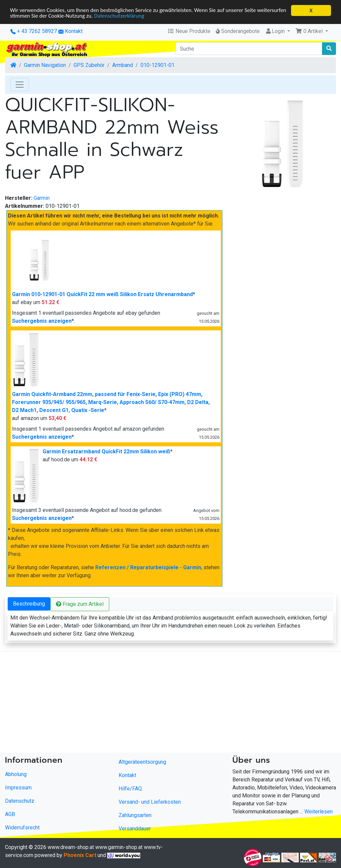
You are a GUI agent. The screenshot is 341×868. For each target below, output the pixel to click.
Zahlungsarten (135, 815)
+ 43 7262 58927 (34, 31)
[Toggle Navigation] (20, 85)
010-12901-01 (158, 65)
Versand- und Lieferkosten (150, 802)
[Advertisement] (170, 703)
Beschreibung (29, 604)
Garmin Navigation (45, 65)
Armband (123, 65)
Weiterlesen (319, 812)
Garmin (42, 198)
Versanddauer (135, 829)
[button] (312, 31)
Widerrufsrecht (22, 828)
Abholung (16, 774)
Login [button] (276, 31)
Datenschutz (20, 801)
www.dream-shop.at (71, 847)
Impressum (18, 788)
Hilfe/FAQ (130, 789)
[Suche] (249, 49)
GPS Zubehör (89, 65)
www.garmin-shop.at (119, 847)
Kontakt (74, 31)
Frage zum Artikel (80, 604)
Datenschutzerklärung (119, 16)
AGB (10, 814)
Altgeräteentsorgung (142, 762)
